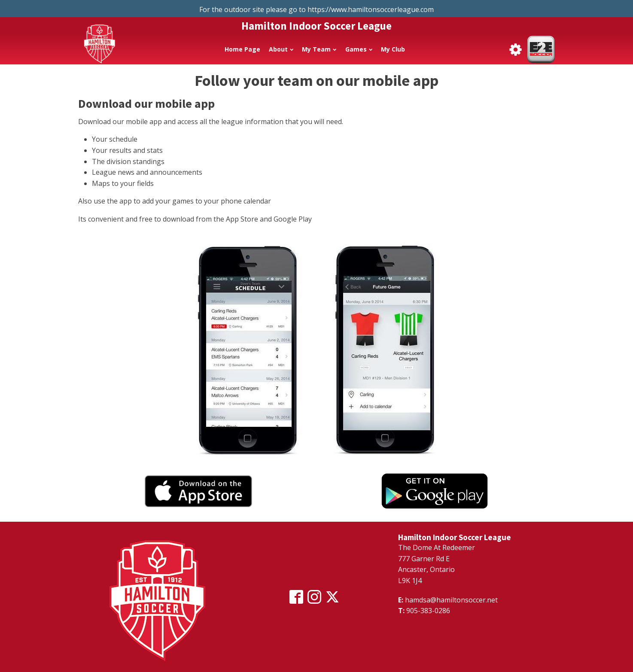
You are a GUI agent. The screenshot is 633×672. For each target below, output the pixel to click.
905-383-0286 (428, 611)
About (281, 49)
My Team (319, 49)
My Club (393, 49)
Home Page (242, 49)
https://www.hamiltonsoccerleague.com (371, 9)
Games (359, 49)
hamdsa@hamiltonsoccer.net (451, 600)
